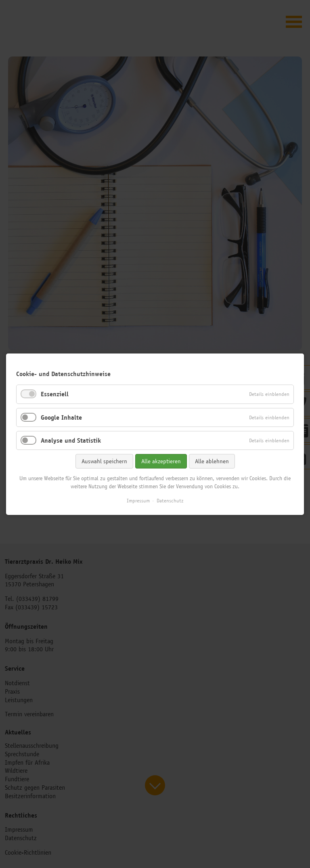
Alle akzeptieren (161, 461)
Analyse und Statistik (71, 440)
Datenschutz (170, 501)
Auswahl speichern (104, 461)
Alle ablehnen (212, 461)
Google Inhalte (61, 417)
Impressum (138, 501)
